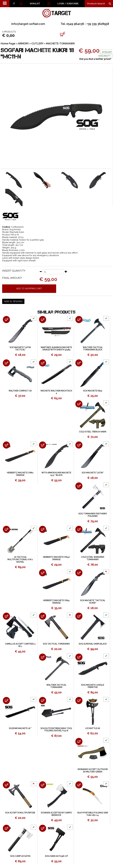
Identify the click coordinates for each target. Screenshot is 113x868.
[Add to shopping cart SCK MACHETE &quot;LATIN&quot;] (79, 445)
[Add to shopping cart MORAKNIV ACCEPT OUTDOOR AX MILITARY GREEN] (79, 741)
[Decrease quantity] (41, 271)
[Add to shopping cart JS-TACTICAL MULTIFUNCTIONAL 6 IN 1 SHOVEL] (6, 529)
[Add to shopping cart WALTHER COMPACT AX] (6, 363)
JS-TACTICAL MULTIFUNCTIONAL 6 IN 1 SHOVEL (20, 559)
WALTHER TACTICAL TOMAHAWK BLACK (93, 349)
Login (61, 4)
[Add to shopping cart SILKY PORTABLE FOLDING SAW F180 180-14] (79, 785)
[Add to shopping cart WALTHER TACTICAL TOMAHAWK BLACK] (79, 320)
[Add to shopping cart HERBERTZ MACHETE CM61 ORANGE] (6, 445)
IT (14, 4)
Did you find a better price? (95, 59)
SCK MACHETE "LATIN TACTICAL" (20, 349)
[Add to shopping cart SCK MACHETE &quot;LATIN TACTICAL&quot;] (6, 320)
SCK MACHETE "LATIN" (93, 473)
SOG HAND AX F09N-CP (56, 856)
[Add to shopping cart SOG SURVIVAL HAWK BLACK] (79, 616)
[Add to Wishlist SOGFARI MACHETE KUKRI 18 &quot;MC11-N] (13, 301)
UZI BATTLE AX (93, 728)
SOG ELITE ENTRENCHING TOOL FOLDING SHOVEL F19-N (56, 730)
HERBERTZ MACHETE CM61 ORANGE (20, 474)
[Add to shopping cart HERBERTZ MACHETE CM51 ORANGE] (43, 573)
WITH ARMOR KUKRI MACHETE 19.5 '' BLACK (56, 474)
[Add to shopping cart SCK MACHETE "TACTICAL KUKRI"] (79, 573)
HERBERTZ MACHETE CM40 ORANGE (56, 558)
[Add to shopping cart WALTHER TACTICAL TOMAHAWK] (43, 657)
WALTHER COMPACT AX (20, 391)
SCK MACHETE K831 (93, 391)
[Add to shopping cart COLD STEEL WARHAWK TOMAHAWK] (79, 529)
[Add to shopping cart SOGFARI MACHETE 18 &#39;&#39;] (6, 701)
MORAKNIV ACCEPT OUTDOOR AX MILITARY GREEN (93, 770)
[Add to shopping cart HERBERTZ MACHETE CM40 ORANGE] (43, 529)
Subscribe (73, 4)
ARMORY (23, 43)
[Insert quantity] (53, 272)
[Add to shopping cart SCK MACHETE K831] (79, 363)
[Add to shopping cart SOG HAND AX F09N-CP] (43, 828)
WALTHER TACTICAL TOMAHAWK (56, 686)
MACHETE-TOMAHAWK (60, 43)
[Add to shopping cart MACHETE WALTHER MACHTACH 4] (43, 363)
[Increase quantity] (66, 271)
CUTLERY (37, 43)
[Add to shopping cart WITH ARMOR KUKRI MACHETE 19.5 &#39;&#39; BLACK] (43, 445)
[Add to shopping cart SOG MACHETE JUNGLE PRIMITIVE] (79, 657)
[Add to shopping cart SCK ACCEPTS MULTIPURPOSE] (6, 785)
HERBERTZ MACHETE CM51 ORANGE (56, 602)
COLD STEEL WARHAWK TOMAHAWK (93, 558)
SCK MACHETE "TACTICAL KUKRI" (93, 602)
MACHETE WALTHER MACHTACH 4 (56, 392)
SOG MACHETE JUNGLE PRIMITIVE (93, 686)
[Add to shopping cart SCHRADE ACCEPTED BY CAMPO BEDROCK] (43, 785)
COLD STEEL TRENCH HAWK (93, 432)
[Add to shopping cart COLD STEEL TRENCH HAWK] (79, 404)
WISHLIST (35, 4)
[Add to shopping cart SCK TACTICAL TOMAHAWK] (43, 616)
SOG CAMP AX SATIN (20, 856)
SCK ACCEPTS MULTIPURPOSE (20, 813)
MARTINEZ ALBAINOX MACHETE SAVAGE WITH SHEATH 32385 (56, 349)
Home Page (8, 43)
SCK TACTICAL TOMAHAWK (56, 644)
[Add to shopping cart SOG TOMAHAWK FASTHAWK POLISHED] (79, 486)
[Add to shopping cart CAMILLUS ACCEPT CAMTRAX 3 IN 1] (6, 616)
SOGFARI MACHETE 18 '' (20, 728)
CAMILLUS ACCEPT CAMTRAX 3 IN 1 (20, 645)
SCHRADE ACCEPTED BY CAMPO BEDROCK (56, 814)
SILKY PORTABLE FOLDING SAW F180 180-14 (93, 814)
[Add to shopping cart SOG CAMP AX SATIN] (6, 828)
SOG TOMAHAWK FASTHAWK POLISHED (93, 515)
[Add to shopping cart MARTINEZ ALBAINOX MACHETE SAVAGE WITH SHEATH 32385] (43, 320)
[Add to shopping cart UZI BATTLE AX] (79, 701)
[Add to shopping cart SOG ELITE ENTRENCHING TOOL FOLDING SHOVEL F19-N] (43, 701)
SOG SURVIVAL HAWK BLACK (93, 644)
